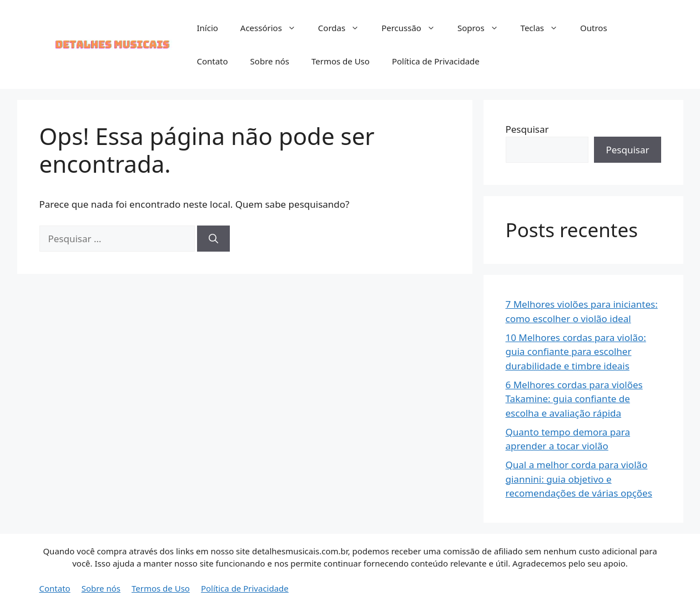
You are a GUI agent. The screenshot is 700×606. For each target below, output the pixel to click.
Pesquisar (527, 129)
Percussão (414, 28)
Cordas (344, 28)
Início (207, 28)
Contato (212, 61)
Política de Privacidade (436, 61)
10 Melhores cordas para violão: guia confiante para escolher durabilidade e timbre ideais (576, 352)
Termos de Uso (341, 61)
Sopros (484, 28)
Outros (594, 28)
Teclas (545, 28)
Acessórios (274, 28)
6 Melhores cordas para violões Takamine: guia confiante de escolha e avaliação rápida (574, 399)
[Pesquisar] (213, 239)
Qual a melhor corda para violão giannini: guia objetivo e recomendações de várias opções (579, 479)
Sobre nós (270, 61)
